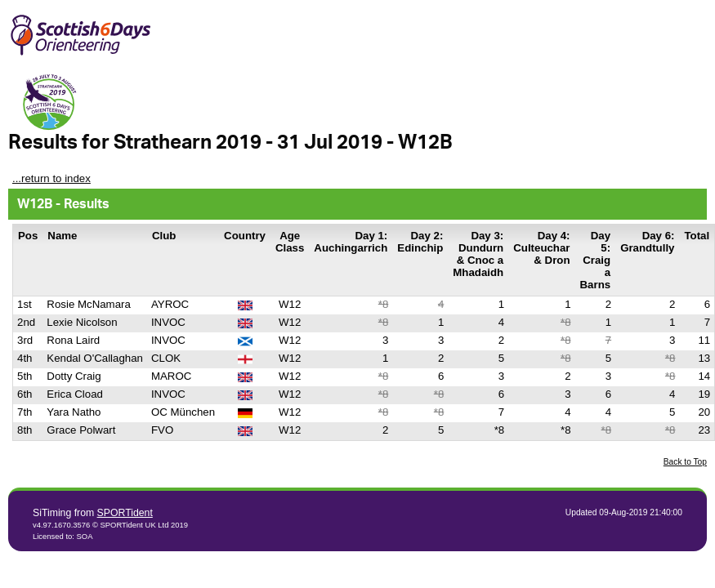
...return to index (51, 178)
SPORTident (125, 513)
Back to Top (685, 462)
